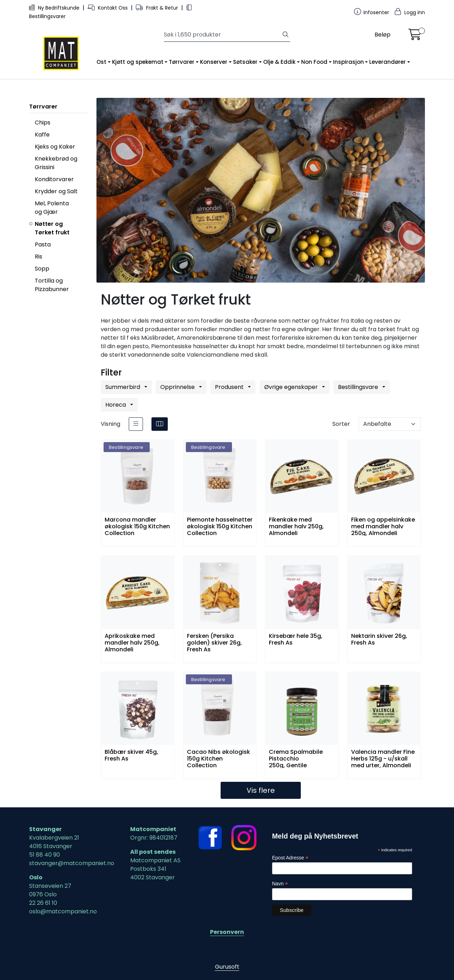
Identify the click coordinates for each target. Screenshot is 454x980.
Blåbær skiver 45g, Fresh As (131, 756)
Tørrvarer (182, 62)
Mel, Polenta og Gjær (52, 208)
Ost (101, 62)
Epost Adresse (290, 858)
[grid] (160, 424)
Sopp (42, 269)
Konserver (214, 62)
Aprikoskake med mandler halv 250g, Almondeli (132, 642)
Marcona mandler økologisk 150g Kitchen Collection (137, 526)
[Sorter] (390, 424)
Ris (38, 257)
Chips (43, 122)
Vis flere (261, 790)
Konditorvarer (54, 179)
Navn (280, 884)
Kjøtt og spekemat (138, 62)
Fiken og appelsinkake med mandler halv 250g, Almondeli (383, 526)
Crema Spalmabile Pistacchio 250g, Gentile (296, 758)
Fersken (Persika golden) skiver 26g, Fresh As (214, 642)
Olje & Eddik (279, 62)
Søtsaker (245, 62)
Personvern (227, 932)
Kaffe (42, 135)
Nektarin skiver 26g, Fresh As (379, 640)
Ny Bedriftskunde (55, 8)
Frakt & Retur (158, 8)
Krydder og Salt (56, 191)
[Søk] (223, 35)
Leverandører (387, 62)
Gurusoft (227, 967)
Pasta (43, 244)
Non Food (314, 62)
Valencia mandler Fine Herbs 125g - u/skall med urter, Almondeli (383, 758)
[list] (136, 424)
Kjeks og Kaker (55, 147)
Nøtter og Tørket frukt (52, 228)
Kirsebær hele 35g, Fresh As (296, 640)
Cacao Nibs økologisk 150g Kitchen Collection (218, 758)
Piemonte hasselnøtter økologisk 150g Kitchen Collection (220, 526)
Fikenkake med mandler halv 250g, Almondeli (296, 526)
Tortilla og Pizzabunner (52, 285)
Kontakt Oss (108, 8)
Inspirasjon (348, 62)
